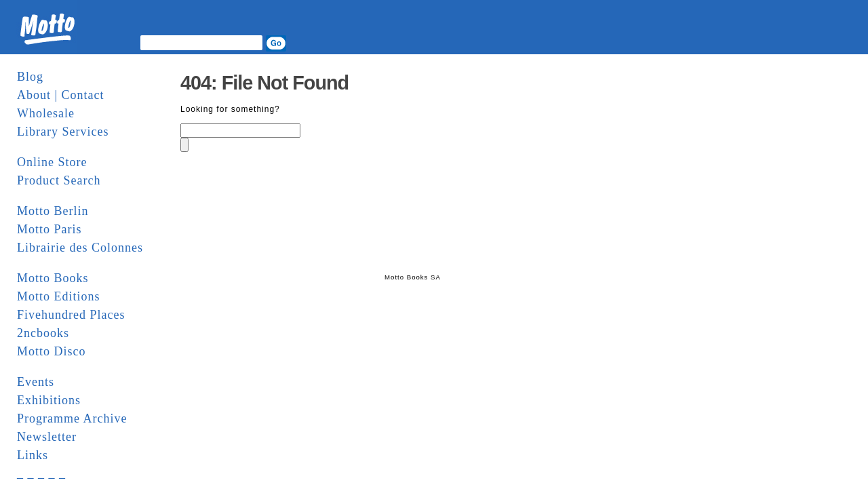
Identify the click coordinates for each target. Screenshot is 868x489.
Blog (30, 77)
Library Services (63, 132)
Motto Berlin (53, 211)
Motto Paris (50, 229)
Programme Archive (72, 418)
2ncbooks (43, 333)
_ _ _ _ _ (41, 473)
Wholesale (46, 113)
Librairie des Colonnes (80, 248)
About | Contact (61, 95)
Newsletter (47, 437)
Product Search (59, 180)
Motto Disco (52, 351)
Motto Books (53, 278)
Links (33, 455)
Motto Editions (59, 296)
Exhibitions (49, 400)
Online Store (52, 162)
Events (36, 382)
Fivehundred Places (71, 315)
